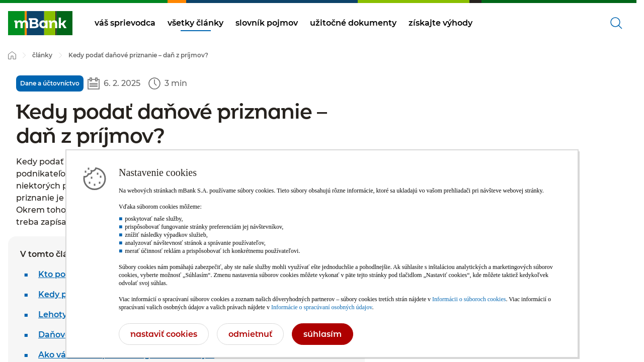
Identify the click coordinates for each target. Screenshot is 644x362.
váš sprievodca (125, 23)
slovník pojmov (267, 23)
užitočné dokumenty (353, 23)
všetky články (195, 23)
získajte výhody (440, 23)
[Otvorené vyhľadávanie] (616, 23)
